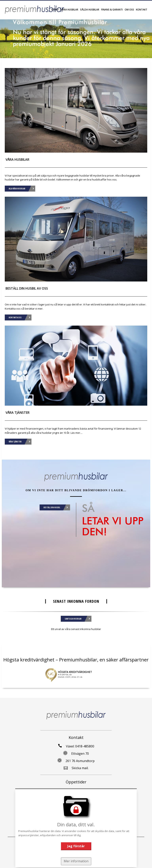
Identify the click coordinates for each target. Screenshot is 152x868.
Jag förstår (76, 846)
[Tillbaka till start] (34, 10)
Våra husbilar (69, 10)
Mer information (76, 861)
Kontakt (142, 10)
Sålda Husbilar (90, 10)
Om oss (129, 10)
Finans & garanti (112, 10)
